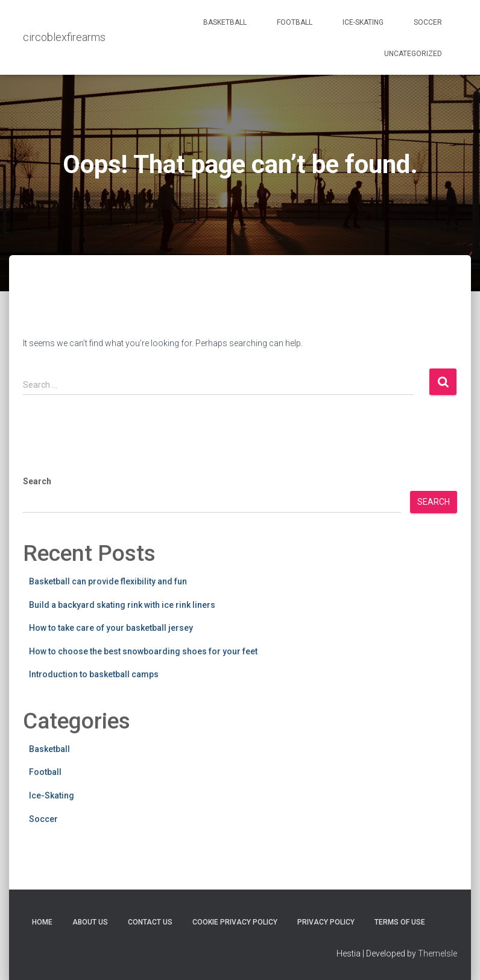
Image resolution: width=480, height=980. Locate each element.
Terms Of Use (400, 922)
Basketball (225, 22)
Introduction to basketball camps (94, 674)
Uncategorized (413, 54)
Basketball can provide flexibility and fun (108, 581)
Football (295, 22)
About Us (90, 922)
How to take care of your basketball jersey (111, 628)
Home (42, 922)
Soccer (428, 22)
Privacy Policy (326, 922)
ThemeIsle (437, 953)
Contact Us (150, 922)
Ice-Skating (363, 22)
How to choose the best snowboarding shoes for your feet (143, 651)
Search (37, 481)
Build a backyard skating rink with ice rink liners (122, 605)
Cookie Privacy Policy (235, 922)
